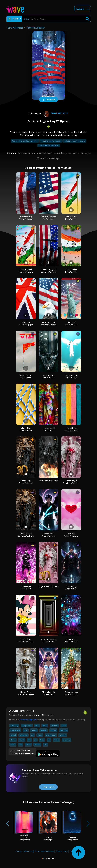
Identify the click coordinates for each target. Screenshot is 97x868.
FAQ (72, 851)
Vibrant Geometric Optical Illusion (49, 640)
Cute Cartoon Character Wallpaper (26, 640)
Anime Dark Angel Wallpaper (48, 535)
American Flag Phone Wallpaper (26, 218)
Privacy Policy (62, 851)
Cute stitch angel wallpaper (75, 141)
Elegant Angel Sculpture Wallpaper (71, 482)
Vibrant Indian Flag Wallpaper (71, 218)
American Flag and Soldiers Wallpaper (48, 271)
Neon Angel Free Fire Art (26, 588)
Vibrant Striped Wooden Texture (71, 429)
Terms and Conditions (44, 851)
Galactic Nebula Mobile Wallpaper (71, 640)
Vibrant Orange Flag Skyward (26, 376)
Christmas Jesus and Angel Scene (71, 693)
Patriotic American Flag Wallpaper (49, 218)
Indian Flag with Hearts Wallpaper (26, 271)
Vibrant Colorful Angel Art (48, 429)
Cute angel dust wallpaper (49, 145)
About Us (28, 851)
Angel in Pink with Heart (49, 586)
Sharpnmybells (56, 113)
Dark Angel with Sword (49, 481)
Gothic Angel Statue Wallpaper (26, 482)
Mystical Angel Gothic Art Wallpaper (26, 535)
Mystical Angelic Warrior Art (49, 693)
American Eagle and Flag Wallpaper (49, 324)
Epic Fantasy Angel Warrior (71, 588)
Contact (19, 851)
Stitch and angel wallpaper (51, 141)
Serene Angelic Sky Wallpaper (71, 376)
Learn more (48, 787)
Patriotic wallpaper (36, 28)
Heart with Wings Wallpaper (71, 535)
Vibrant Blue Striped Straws (26, 429)
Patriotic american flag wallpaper (25, 141)
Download (48, 100)
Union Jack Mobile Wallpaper (26, 324)
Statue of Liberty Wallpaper (71, 324)
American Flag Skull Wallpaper (49, 376)
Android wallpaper (28, 720)
